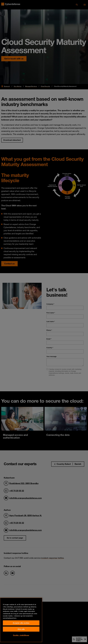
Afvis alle (21, 629)
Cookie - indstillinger (21, 635)
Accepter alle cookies (21, 623)
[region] (21, 620)
